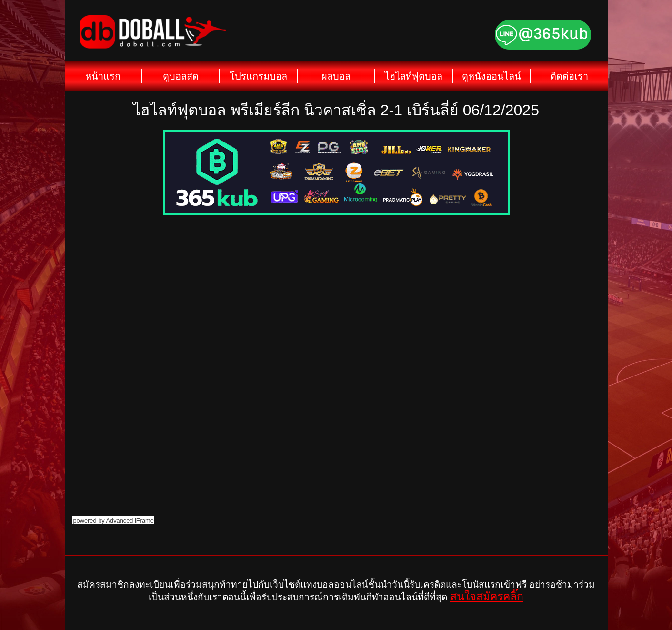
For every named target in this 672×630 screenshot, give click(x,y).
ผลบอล (336, 76)
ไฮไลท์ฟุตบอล (414, 76)
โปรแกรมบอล (258, 76)
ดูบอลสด (181, 76)
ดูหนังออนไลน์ (491, 76)
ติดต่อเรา (569, 76)
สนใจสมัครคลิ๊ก (487, 596)
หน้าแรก (103, 76)
